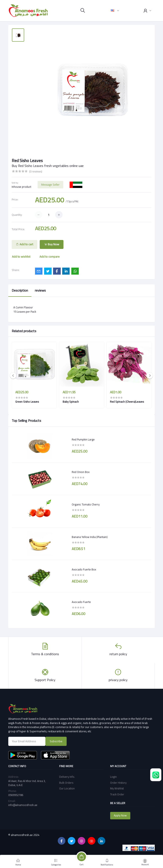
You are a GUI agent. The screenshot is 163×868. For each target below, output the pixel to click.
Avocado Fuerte (81, 602)
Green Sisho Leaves (27, 402)
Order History (118, 783)
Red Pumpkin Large (83, 440)
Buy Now (52, 244)
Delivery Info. (67, 777)
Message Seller (50, 185)
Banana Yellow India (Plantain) (90, 537)
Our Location (67, 788)
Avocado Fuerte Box (84, 570)
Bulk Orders (66, 783)
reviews (40, 290)
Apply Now (120, 815)
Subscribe (56, 741)
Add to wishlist (21, 257)
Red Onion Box (81, 472)
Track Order (117, 794)
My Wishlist (117, 788)
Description (20, 290)
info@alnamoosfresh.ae (23, 805)
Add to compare (50, 257)
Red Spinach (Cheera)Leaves (127, 402)
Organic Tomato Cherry (86, 505)
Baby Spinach (71, 402)
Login (113, 777)
